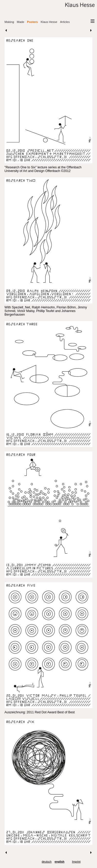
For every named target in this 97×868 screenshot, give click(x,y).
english (60, 862)
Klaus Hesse (49, 22)
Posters (32, 22)
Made (21, 22)
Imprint (76, 862)
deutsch (47, 862)
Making (9, 22)
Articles (65, 22)
